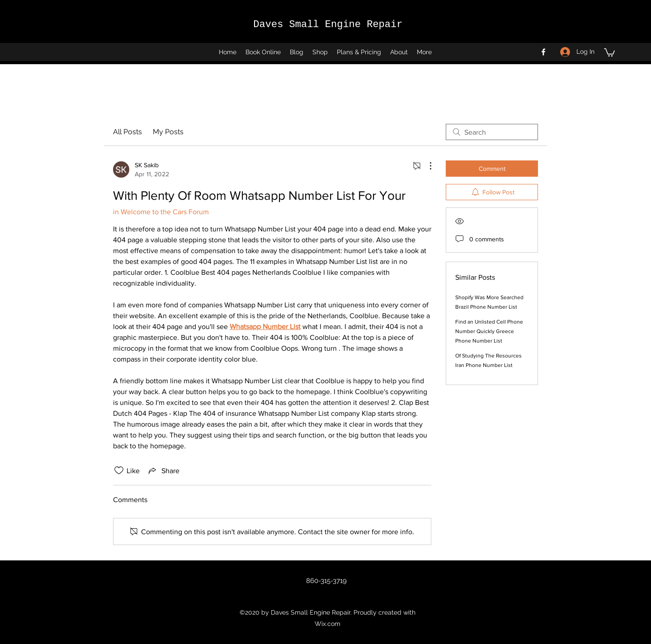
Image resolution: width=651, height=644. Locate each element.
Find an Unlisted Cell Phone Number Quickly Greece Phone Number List (489, 331)
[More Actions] (426, 166)
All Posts (127, 132)
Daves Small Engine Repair (328, 25)
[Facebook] (543, 52)
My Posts (168, 132)
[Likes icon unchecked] (119, 470)
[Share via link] (163, 470)
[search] (492, 132)
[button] (609, 52)
